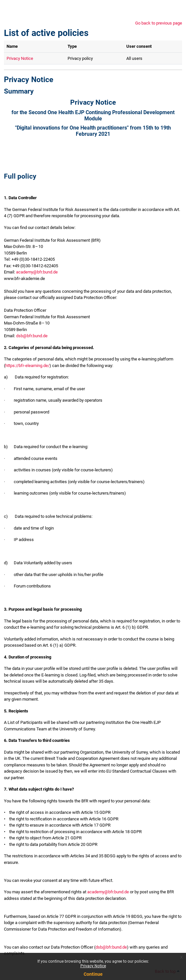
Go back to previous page (159, 23)
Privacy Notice (93, 966)
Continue (93, 974)
